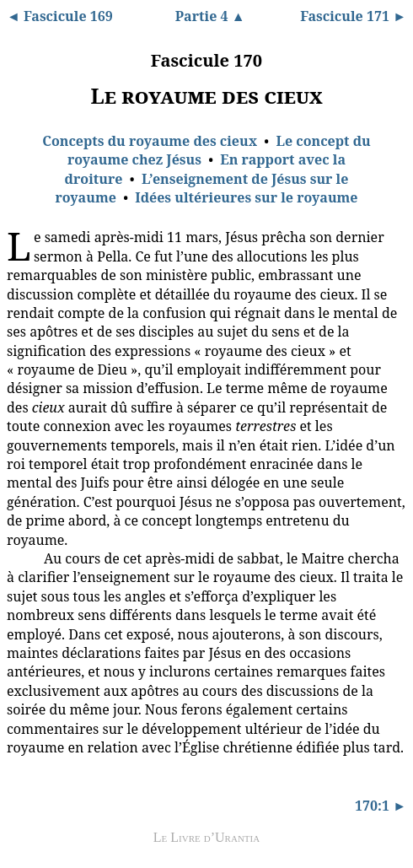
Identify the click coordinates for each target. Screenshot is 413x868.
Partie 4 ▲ (210, 16)
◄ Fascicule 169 (60, 16)
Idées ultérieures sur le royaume (246, 197)
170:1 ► (381, 806)
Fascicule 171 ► (353, 16)
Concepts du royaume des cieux (150, 141)
